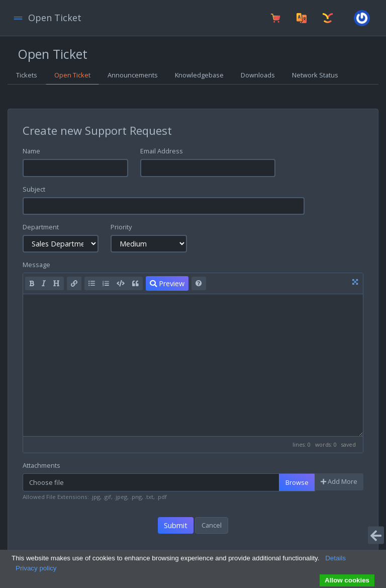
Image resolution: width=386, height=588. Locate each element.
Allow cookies (347, 580)
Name (31, 151)
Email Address (162, 151)
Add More (339, 481)
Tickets (27, 75)
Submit (176, 525)
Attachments (41, 465)
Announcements (133, 75)
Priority (121, 227)
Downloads (258, 75)
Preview (167, 283)
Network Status (315, 75)
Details (335, 558)
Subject (34, 189)
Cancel (212, 525)
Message (36, 265)
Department (41, 227)
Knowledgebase (199, 75)
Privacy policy (36, 568)
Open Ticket (72, 75)
